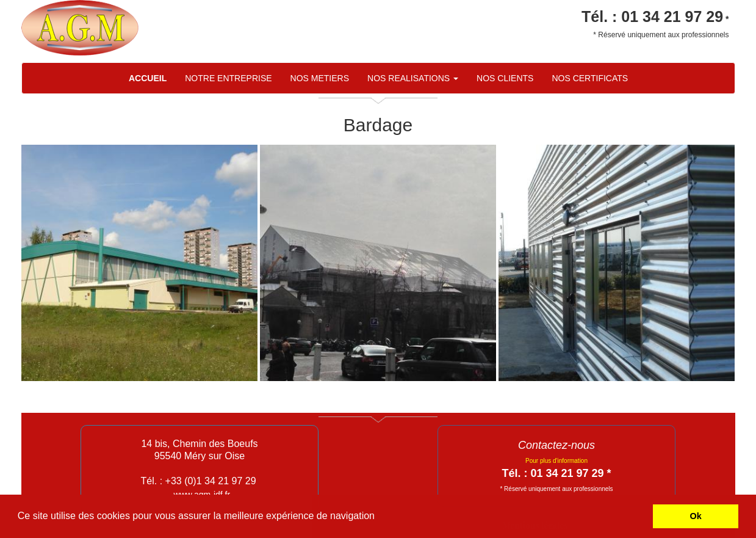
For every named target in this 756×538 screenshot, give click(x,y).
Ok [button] (696, 516)
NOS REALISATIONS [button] (413, 78)
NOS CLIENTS (505, 78)
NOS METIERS (320, 78)
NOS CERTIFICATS (590, 78)
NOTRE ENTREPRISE (228, 78)
